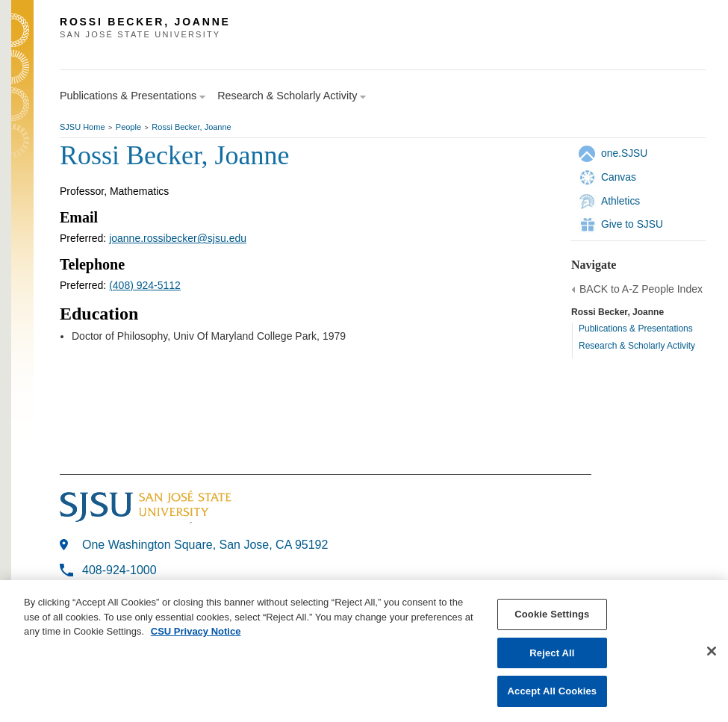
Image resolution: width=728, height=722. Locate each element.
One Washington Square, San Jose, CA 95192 (205, 545)
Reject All (552, 653)
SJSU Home (83, 127)
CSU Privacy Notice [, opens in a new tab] (196, 631)
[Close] (712, 651)
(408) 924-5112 (145, 285)
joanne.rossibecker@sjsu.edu (178, 238)
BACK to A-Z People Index (641, 289)
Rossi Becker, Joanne (191, 127)
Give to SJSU (632, 224)
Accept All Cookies (553, 691)
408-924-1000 (119, 570)
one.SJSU (624, 153)
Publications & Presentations (636, 329)
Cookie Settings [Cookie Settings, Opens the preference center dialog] (552, 614)
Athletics (620, 201)
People (128, 127)
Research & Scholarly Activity (637, 346)
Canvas (619, 177)
